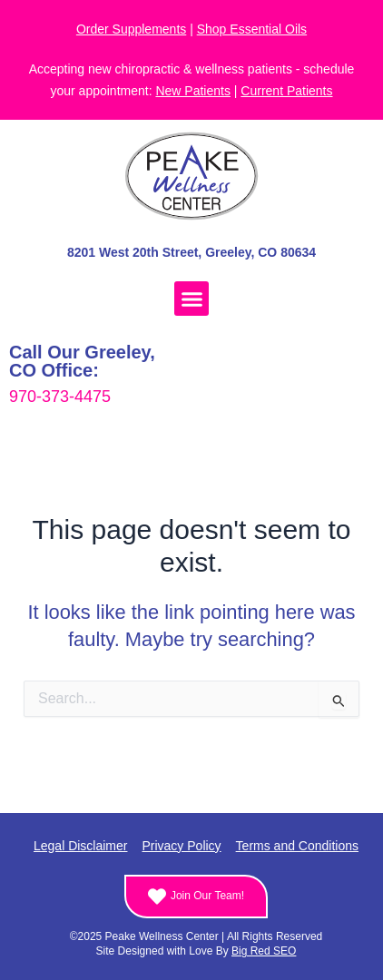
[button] (191, 299)
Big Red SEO (264, 951)
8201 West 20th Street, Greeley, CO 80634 (191, 252)
